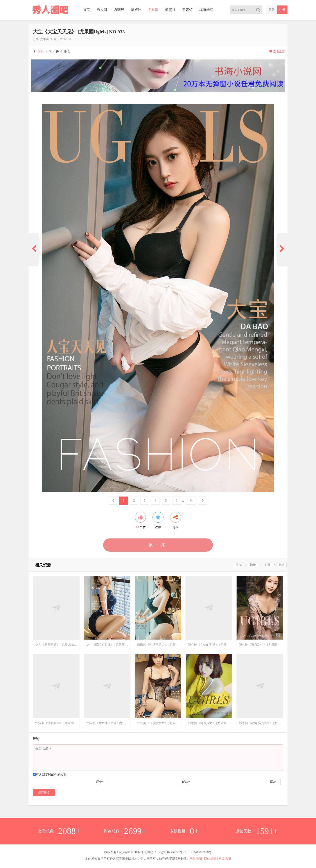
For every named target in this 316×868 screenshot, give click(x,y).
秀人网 (102, 10)
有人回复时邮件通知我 (51, 775)
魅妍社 (136, 10)
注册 (282, 10)
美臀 (267, 565)
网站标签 (210, 859)
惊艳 (253, 565)
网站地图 (196, 859)
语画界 (119, 10)
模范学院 (206, 10)
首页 (86, 10)
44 (191, 501)
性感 (239, 565)
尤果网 (153, 10)
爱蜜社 (170, 10)
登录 (272, 10)
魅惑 (282, 565)
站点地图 (225, 859)
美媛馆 (187, 10)
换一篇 (158, 545)
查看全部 (277, 51)
